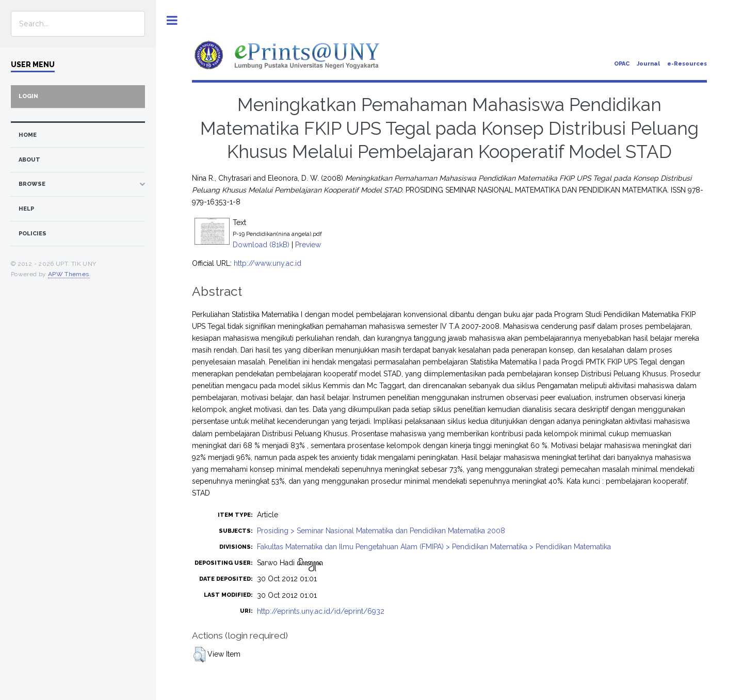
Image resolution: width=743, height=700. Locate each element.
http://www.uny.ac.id (268, 263)
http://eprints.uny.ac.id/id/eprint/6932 (321, 611)
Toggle (172, 20)
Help (26, 209)
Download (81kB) (261, 245)
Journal (648, 64)
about (29, 160)
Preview (308, 245)
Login (28, 96)
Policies (33, 234)
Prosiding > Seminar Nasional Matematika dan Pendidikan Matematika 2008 (381, 531)
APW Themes (69, 274)
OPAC (622, 64)
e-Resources (687, 64)
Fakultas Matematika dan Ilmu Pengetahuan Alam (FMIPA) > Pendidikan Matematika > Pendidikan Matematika (434, 547)
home (28, 135)
